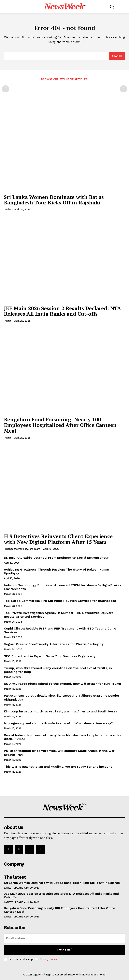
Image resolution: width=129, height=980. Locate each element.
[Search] (117, 56)
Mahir (8, 209)
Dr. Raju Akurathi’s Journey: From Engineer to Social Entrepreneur (56, 558)
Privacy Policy (48, 959)
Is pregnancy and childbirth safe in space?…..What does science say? (58, 723)
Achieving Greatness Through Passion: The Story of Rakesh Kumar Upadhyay (57, 571)
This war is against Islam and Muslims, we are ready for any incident (58, 767)
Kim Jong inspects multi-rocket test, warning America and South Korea (61, 711)
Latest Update (13, 888)
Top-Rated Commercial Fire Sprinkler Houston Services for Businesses (60, 601)
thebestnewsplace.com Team (22, 549)
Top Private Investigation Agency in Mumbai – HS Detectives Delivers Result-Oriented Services (59, 615)
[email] (64, 938)
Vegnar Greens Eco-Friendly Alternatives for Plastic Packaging (54, 644)
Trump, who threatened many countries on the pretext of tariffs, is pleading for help (58, 670)
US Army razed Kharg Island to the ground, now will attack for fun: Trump (63, 684)
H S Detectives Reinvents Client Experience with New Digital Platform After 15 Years (58, 539)
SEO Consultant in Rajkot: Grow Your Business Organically (50, 656)
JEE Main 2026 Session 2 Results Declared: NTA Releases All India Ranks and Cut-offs (62, 311)
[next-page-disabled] (123, 89)
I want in (65, 950)
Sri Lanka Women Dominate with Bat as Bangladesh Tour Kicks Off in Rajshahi (54, 200)
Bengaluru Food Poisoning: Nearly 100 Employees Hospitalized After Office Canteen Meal (60, 425)
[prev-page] (6, 89)
